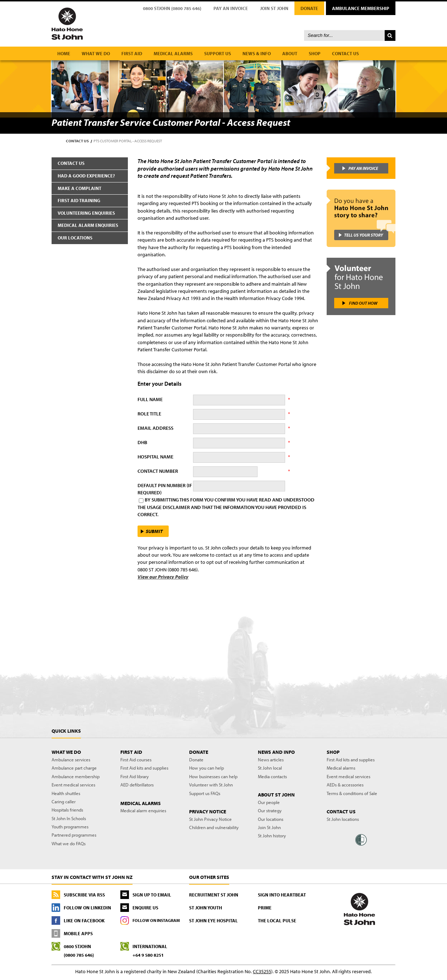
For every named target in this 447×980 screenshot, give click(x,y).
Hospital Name (155, 457)
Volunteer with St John (211, 785)
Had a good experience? (86, 176)
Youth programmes (70, 827)
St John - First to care (359, 909)
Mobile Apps (78, 933)
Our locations (75, 238)
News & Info (257, 53)
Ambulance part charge (74, 768)
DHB (142, 442)
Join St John (274, 8)
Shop (315, 53)
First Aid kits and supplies (144, 768)
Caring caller (64, 801)
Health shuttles (66, 793)
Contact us (345, 53)
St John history (272, 836)
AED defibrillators (137, 785)
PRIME (265, 908)
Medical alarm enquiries (88, 225)
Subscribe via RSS (84, 895)
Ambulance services (71, 760)
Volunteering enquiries (86, 213)
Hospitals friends (67, 810)
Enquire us (145, 908)
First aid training (79, 200)
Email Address (155, 428)
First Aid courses (136, 760)
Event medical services (73, 785)
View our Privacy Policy (163, 577)
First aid (132, 53)
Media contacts (272, 776)
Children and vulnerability (214, 827)
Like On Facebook (84, 920)
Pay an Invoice (231, 8)
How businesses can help (213, 776)
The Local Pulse (277, 920)
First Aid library (134, 776)
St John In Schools (69, 818)
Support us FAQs (205, 793)
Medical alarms (173, 53)
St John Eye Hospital (213, 920)
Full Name (150, 399)
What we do (96, 53)
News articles (271, 760)
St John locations (343, 819)
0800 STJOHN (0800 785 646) (172, 8)
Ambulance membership (76, 776)
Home (64, 53)
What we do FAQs (69, 843)
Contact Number (158, 471)
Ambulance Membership (361, 8)
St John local (270, 768)
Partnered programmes (74, 835)
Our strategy (270, 810)
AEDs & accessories (345, 785)
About (290, 53)
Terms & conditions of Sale (352, 793)
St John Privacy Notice (210, 819)
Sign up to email (152, 895)
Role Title (149, 414)
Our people (269, 802)
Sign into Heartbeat (282, 895)
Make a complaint (80, 188)
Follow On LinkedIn (87, 908)
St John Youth (206, 908)
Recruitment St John (214, 895)
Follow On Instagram (156, 920)
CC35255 (262, 971)
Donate (309, 8)
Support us (218, 53)
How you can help (206, 768)
